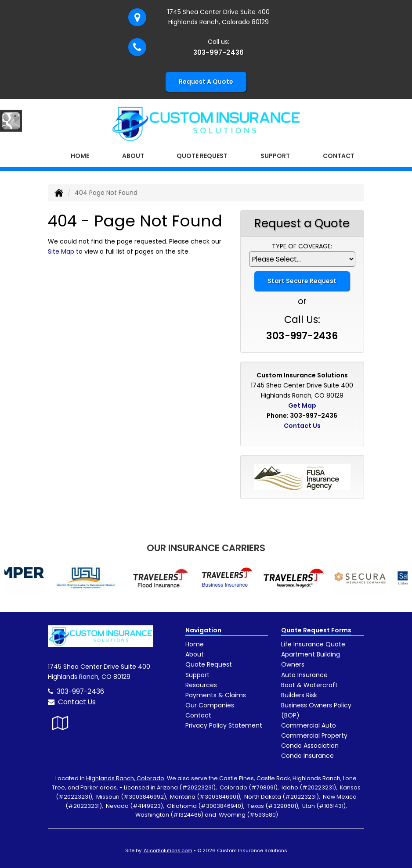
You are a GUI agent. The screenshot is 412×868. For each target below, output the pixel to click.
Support (197, 675)
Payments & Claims (216, 695)
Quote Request (209, 664)
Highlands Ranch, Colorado (125, 778)
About (195, 654)
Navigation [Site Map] (203, 630)
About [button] (133, 156)
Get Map (302, 405)
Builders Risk (299, 695)
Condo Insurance (307, 756)
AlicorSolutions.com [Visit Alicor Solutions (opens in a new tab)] (168, 850)
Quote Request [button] (202, 156)
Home (80, 156)
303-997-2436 (219, 52)
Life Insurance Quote (313, 644)
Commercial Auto (309, 725)
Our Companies (210, 705)
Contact (339, 156)
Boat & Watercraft (309, 685)
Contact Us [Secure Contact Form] (302, 426)
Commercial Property (314, 735)
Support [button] (275, 156)
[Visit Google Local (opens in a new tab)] (60, 723)
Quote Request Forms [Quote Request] (316, 630)
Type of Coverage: (302, 246)
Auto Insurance (304, 675)
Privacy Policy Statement (224, 725)
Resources (201, 685)
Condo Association (310, 746)
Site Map (61, 251)
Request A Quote (206, 82)
